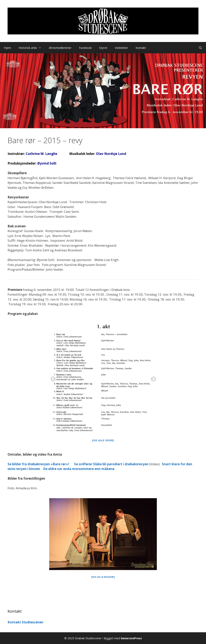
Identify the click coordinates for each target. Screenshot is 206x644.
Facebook (85, 48)
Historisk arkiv (32, 48)
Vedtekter (121, 48)
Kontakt (141, 48)
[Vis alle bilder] (103, 577)
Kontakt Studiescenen (25, 622)
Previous (52, 378)
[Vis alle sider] (103, 440)
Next (152, 378)
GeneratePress (131, 638)
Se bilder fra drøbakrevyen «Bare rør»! (38, 464)
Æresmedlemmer (60, 48)
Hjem (7, 48)
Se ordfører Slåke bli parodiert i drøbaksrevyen (111, 464)
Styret (103, 48)
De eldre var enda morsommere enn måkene (79, 469)
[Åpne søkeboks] (200, 48)
